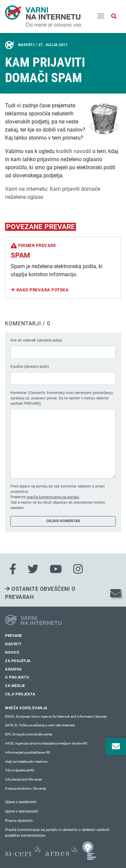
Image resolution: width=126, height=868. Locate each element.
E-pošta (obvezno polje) (30, 367)
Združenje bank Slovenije (23, 779)
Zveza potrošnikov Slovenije (26, 788)
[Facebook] (13, 569)
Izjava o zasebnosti (21, 802)
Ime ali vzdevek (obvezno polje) (36, 340)
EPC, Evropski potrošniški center (29, 734)
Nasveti (13, 644)
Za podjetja (18, 661)
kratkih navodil (74, 151)
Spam (20, 255)
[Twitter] (33, 569)
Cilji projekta (20, 694)
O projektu (17, 677)
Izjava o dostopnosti (22, 811)
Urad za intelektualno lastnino (26, 762)
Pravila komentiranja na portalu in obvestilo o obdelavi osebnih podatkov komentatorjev (57, 833)
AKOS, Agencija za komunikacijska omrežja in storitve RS (46, 743)
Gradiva (13, 669)
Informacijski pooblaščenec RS (28, 752)
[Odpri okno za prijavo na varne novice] (116, 747)
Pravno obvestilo (19, 821)
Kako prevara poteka (43, 290)
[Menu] (101, 16)
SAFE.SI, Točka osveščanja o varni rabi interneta (40, 725)
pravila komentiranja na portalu (53, 497)
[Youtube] (56, 569)
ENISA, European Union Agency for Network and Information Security (56, 716)
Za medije (15, 686)
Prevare (14, 636)
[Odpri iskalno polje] (114, 16)
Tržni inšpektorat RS (20, 770)
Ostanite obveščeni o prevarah (40, 593)
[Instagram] (78, 569)
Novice (12, 653)
